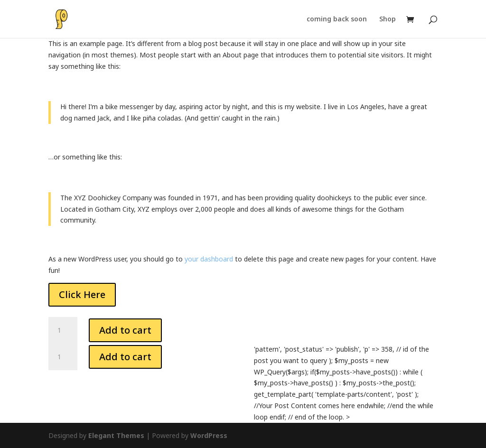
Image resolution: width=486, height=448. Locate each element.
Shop (388, 19)
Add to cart (125, 330)
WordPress (209, 435)
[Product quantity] (63, 330)
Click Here (82, 294)
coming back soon (337, 19)
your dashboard (209, 259)
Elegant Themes (116, 435)
